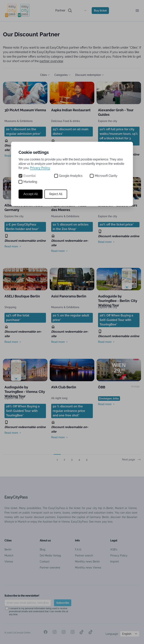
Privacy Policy (40, 168)
